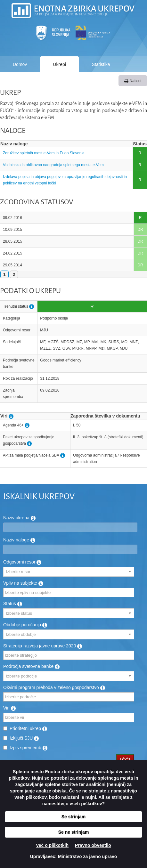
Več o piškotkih (52, 845)
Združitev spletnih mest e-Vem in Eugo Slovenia (44, 153)
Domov (20, 64)
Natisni (133, 81)
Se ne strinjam (74, 832)
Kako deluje (67, 80)
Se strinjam (73, 817)
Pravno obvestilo (93, 845)
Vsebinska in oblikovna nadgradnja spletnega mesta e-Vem (53, 165)
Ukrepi (59, 64)
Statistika (101, 64)
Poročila (21, 80)
